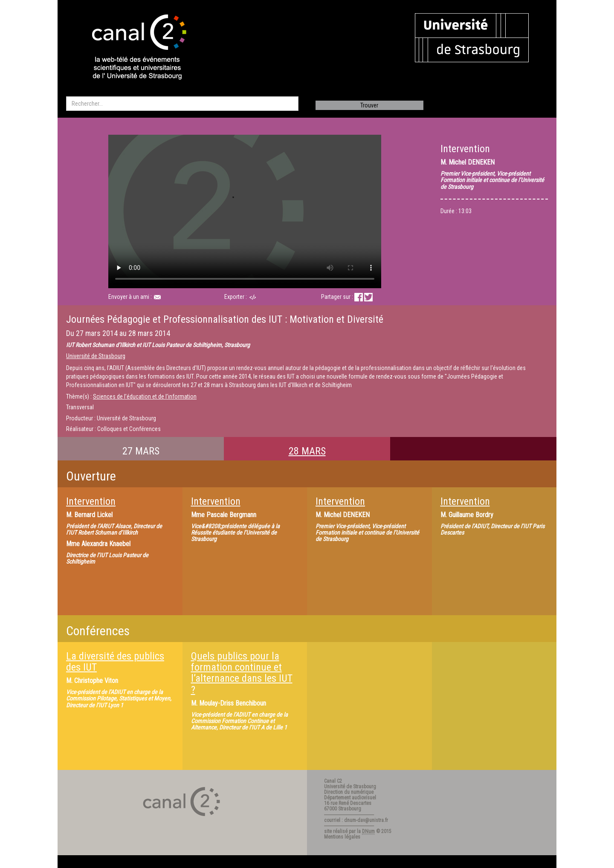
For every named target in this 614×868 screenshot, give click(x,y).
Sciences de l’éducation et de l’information (145, 396)
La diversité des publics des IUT (115, 662)
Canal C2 (333, 781)
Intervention (91, 501)
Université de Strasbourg (96, 356)
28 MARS (307, 451)
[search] (182, 104)
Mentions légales (342, 837)
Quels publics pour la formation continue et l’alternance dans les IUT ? (242, 673)
